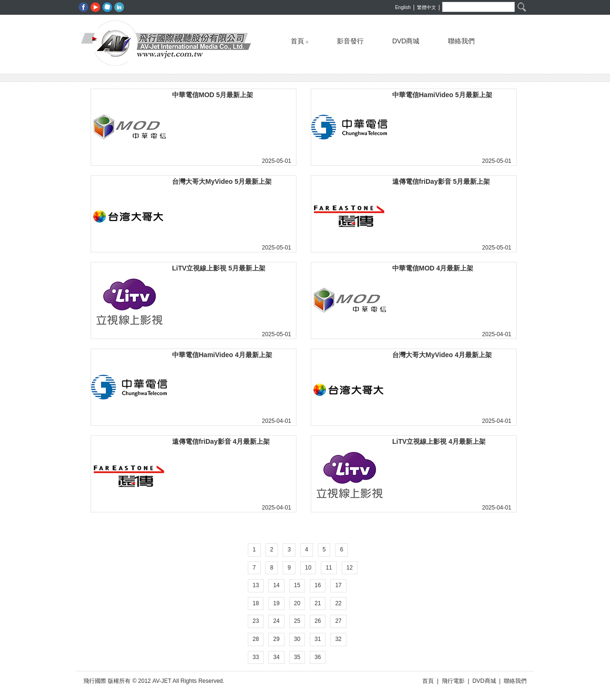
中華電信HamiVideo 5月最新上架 (442, 95)
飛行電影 (453, 681)
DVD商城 (406, 39)
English (403, 7)
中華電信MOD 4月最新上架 (433, 268)
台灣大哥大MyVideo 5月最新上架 (222, 181)
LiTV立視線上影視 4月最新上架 (439, 441)
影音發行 (350, 39)
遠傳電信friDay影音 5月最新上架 (441, 181)
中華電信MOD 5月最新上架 (213, 95)
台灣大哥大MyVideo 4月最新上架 (442, 355)
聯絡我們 (461, 39)
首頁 (300, 39)
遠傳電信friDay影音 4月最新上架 (221, 441)
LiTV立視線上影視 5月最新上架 (219, 268)
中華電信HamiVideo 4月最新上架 (222, 355)
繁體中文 (427, 7)
